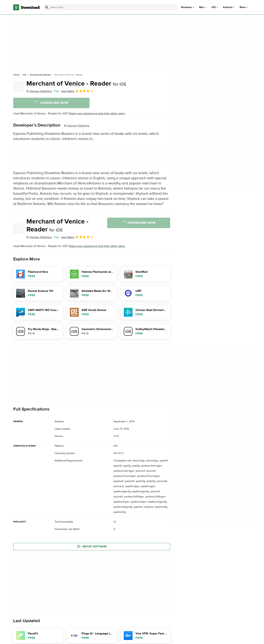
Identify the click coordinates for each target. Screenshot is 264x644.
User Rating (77, 91)
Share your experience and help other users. (97, 114)
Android (228, 7)
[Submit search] (47, 7)
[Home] (16, 75)
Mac (202, 7)
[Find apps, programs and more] (111, 7)
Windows (186, 7)
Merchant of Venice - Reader (76, 84)
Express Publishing (78, 126)
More (244, 7)
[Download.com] (26, 7)
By (39, 91)
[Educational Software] (40, 75)
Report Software (92, 546)
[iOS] (25, 75)
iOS (213, 7)
